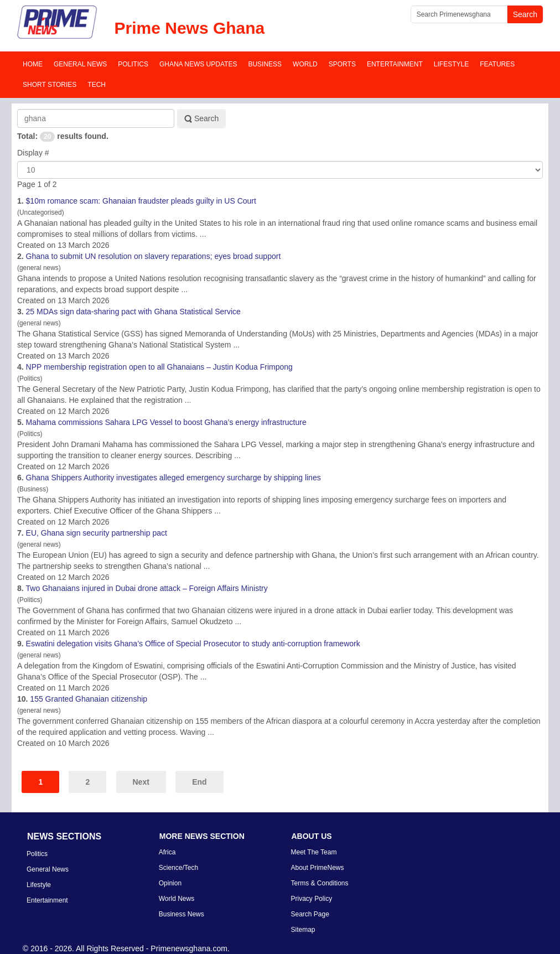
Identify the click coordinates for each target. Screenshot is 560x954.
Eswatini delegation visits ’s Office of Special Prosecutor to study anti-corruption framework (193, 644)
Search (201, 119)
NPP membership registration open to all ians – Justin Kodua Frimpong (159, 367)
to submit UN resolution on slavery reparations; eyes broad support (154, 256)
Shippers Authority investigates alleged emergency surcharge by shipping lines (173, 478)
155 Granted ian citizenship (89, 699)
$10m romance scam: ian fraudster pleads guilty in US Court (141, 201)
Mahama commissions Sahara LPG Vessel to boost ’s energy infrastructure (166, 422)
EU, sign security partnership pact (97, 533)
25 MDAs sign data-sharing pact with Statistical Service (133, 312)
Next (141, 782)
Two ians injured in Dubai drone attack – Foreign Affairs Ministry (147, 588)
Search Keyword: (17, 109)
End (199, 782)
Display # (33, 153)
